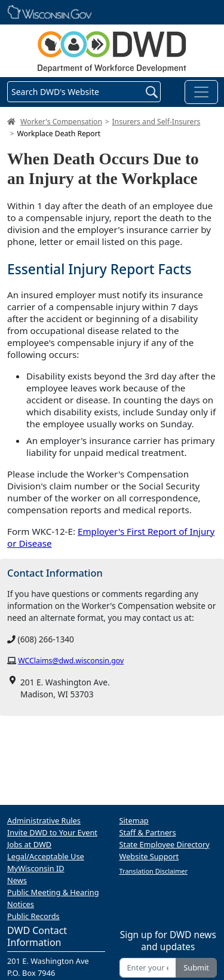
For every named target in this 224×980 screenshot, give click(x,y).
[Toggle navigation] (201, 92)
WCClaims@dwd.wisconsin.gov (71, 661)
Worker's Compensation (61, 122)
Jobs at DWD (29, 844)
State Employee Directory (165, 844)
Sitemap (134, 820)
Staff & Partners (148, 832)
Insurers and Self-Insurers (157, 122)
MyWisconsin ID (36, 868)
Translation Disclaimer (154, 871)
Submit (196, 967)
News (17, 880)
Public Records (33, 916)
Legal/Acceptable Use (46, 856)
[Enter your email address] (148, 968)
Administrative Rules (44, 820)
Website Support (149, 856)
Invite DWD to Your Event (52, 832)
